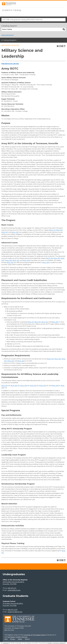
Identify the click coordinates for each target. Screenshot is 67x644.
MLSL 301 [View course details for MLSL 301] (50, 258)
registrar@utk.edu (14, 590)
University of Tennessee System (35, 635)
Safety (20, 639)
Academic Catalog (12, 10)
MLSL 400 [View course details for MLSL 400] (9, 260)
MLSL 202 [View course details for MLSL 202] (15, 232)
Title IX (27, 639)
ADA (6, 639)
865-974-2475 (13, 610)
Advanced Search (8, 35)
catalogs (6, 643)
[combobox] (33, 20)
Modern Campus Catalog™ (57, 643)
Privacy (13, 639)
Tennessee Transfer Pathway (17, 637)
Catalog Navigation (10, 40)
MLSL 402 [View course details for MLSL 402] (26, 260)
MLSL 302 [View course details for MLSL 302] (57, 258)
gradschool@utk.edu (15, 612)
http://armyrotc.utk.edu (10, 64)
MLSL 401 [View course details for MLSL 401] (16, 260)
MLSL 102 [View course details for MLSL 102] (59, 230)
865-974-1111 (12, 588)
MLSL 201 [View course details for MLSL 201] (5, 232)
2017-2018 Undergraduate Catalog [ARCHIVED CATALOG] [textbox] (22, 20)
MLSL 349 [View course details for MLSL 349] (55, 386)
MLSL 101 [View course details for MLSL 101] (52, 230)
